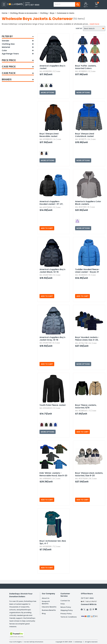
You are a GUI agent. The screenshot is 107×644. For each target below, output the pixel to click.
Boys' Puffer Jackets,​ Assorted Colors (86, 67)
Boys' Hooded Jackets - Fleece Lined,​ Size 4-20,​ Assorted (87, 339)
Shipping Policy (67, 610)
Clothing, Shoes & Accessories (24, 13)
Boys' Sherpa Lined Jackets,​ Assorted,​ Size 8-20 (89, 474)
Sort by (79, 28)
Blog (44, 613)
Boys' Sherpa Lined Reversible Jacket (49, 135)
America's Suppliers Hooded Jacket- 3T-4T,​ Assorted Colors (51, 203)
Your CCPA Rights (16, 642)
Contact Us (65, 601)
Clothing (44, 13)
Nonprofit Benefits (46, 603)
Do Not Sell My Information (34, 642)
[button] (86, 5)
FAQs (63, 604)
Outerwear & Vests (66, 13)
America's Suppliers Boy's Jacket (52, 67)
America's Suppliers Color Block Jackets (88, 203)
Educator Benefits (49, 607)
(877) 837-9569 (32, 5)
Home (5, 13)
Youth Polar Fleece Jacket (53, 405)
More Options (48, 93)
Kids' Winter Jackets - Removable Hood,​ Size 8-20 (53, 474)
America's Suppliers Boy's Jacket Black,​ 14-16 (52, 271)
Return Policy (66, 607)
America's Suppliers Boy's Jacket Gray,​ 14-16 (52, 339)
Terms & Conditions (69, 617)
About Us (46, 598)
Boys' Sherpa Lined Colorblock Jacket (85, 135)
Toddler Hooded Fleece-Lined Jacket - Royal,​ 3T (87, 271)
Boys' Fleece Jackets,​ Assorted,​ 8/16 (86, 406)
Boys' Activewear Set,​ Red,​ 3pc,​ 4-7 (53, 542)
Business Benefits (49, 610)
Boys (52, 13)
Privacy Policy (66, 614)
